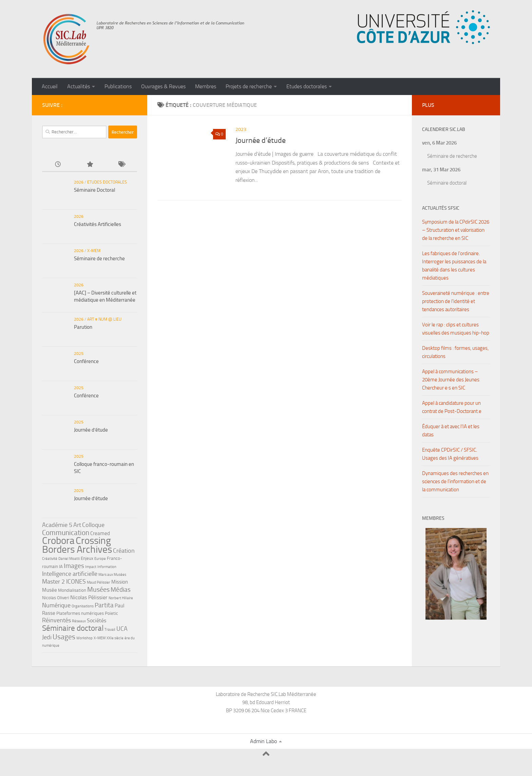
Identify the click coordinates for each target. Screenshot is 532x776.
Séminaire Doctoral (94, 190)
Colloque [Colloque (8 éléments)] (93, 525)
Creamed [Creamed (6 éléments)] (100, 533)
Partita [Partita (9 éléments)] (104, 605)
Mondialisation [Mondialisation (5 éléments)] (72, 590)
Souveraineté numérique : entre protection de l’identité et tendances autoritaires (456, 301)
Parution (83, 327)
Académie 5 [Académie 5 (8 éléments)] (57, 525)
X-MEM (94, 251)
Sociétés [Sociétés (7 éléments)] (97, 620)
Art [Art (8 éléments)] (77, 525)
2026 (79, 182)
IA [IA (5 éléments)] (61, 566)
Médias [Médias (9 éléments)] (121, 590)
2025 (79, 354)
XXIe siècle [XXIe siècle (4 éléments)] (115, 638)
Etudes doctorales (307, 86)
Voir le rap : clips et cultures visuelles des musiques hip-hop (456, 329)
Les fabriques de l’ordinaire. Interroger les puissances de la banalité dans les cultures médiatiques (454, 266)
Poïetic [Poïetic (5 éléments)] (111, 613)
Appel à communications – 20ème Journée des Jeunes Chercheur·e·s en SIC (451, 380)
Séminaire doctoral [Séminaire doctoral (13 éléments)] (73, 628)
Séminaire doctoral (447, 183)
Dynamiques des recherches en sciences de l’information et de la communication (455, 481)
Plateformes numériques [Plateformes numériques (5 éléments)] (80, 613)
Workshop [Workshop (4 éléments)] (84, 638)
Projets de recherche (249, 86)
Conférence (86, 361)
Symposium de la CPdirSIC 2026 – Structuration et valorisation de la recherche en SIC (456, 230)
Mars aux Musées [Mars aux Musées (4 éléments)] (112, 575)
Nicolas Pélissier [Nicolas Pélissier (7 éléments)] (89, 597)
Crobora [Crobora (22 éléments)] (58, 541)
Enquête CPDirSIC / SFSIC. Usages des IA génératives (450, 454)
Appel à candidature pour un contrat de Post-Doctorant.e (452, 407)
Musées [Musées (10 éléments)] (98, 589)
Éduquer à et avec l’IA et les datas (451, 431)
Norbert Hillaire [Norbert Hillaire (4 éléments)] (121, 598)
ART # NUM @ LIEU (104, 319)
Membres (206, 86)
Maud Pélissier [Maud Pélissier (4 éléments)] (99, 582)
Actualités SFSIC (441, 208)
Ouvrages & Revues (163, 86)
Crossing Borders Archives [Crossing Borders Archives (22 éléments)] (77, 545)
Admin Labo (263, 741)
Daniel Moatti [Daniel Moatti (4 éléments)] (69, 559)
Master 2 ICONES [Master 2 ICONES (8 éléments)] (64, 582)
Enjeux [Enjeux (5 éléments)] (87, 558)
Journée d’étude (261, 140)
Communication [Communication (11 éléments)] (66, 533)
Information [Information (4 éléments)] (107, 567)
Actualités (79, 86)
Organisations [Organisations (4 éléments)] (83, 606)
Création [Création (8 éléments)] (124, 551)
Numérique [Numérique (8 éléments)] (56, 605)
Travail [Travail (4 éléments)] (110, 630)
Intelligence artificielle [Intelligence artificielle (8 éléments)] (70, 574)
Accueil (50, 86)
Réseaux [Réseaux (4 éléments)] (79, 621)
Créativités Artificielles (98, 224)
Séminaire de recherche (99, 259)
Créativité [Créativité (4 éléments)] (50, 559)
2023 (241, 129)
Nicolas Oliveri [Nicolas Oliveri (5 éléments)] (56, 598)
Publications (118, 86)
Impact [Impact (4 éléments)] (91, 567)
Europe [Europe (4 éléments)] (100, 559)
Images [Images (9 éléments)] (74, 566)
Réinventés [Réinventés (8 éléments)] (56, 620)
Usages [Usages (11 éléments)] (64, 637)
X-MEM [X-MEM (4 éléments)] (100, 638)
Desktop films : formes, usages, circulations (455, 352)
